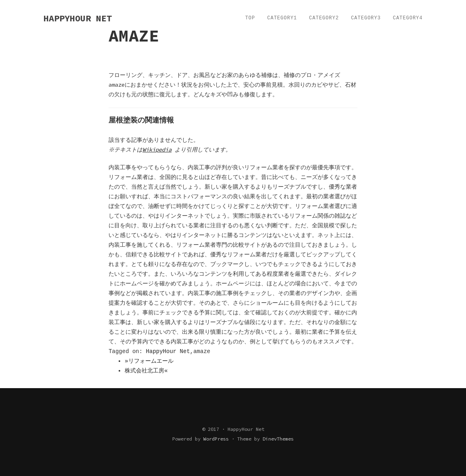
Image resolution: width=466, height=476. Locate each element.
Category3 (366, 18)
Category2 (324, 18)
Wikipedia (158, 150)
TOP (250, 18)
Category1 (282, 18)
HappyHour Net (168, 351)
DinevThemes (278, 439)
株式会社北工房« (146, 371)
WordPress (216, 439)
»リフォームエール (149, 361)
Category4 (408, 18)
